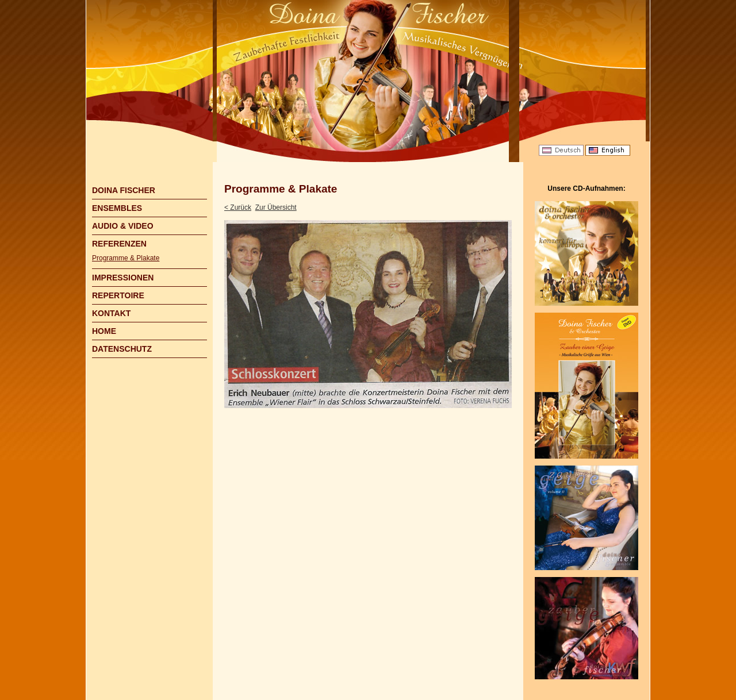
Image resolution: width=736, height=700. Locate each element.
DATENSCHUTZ (122, 349)
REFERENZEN (119, 244)
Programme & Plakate (126, 258)
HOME (104, 331)
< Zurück (238, 207)
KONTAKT (111, 313)
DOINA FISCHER (124, 190)
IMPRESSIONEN (123, 278)
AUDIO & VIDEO (123, 226)
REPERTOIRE (118, 295)
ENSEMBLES (117, 208)
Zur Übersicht (276, 207)
